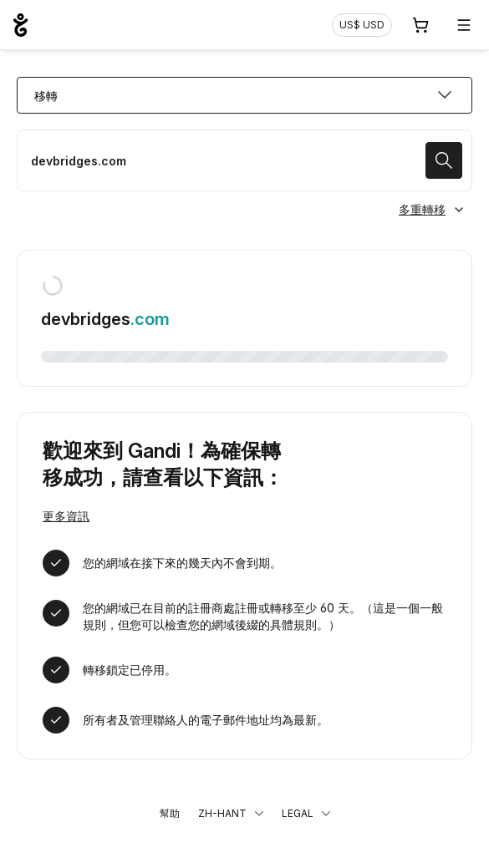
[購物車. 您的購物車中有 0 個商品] (420, 25)
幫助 (170, 813)
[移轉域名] (244, 160)
